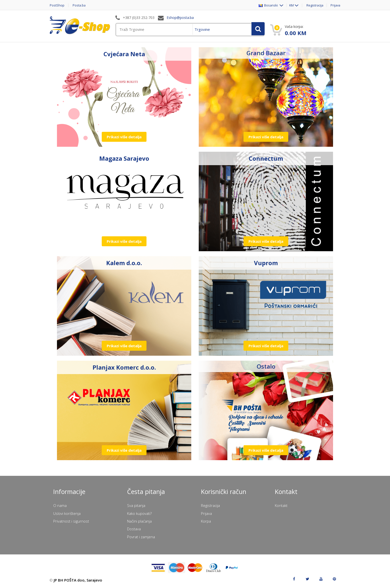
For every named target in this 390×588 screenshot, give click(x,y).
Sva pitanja (136, 505)
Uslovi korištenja (67, 513)
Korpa (206, 521)
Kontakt (281, 505)
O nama (60, 505)
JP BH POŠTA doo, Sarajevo (78, 580)
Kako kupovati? (139, 513)
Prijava (335, 5)
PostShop (57, 5)
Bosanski (267, 5)
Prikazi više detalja (124, 137)
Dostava (134, 529)
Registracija (314, 5)
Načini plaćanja (139, 521)
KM (290, 5)
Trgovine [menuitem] (202, 29)
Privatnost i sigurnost (71, 521)
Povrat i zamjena (141, 537)
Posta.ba (79, 5)
